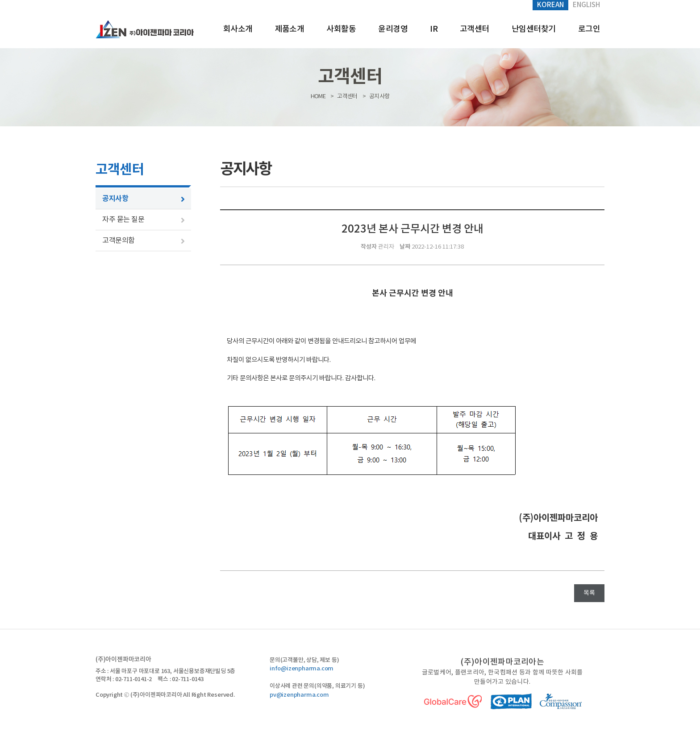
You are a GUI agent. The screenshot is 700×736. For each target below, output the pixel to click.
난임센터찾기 (534, 29)
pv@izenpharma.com (299, 695)
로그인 (589, 29)
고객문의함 (119, 241)
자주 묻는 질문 (123, 220)
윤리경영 (393, 29)
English (586, 5)
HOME (318, 97)
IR (434, 29)
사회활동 (341, 29)
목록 (589, 593)
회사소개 (238, 29)
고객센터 (475, 29)
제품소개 (290, 29)
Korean (550, 5)
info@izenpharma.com (302, 669)
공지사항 (115, 199)
